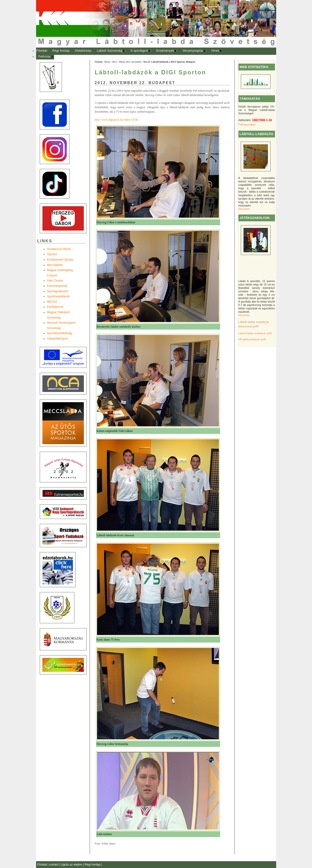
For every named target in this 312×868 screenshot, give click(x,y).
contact (54, 865)
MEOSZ (52, 302)
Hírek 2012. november (130, 62)
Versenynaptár (193, 51)
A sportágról (139, 51)
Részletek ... (246, 209)
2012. (115, 62)
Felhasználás (247, 125)
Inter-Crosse (55, 281)
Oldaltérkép (83, 51)
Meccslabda (55, 265)
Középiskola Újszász (60, 260)
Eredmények (165, 51)
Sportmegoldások (58, 296)
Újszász (52, 254)
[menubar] (134, 54)
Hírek (215, 51)
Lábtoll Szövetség (110, 51)
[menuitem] (42, 51)
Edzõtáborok (55, 307)
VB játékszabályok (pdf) (252, 339)
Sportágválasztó (58, 291)
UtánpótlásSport (58, 339)
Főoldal (42, 51)
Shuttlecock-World (59, 249)
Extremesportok (57, 286)
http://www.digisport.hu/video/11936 (116, 120)
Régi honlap (61, 51)
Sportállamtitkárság (60, 333)
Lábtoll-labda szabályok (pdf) (255, 333)
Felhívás (45, 57)
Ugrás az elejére (72, 865)
